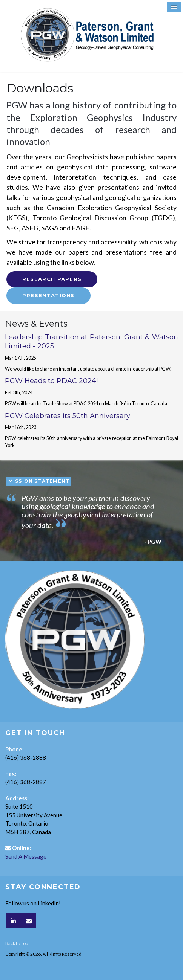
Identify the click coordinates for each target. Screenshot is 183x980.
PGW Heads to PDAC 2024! (51, 381)
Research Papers (52, 279)
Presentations (48, 295)
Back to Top (17, 943)
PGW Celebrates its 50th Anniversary (68, 416)
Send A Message (26, 856)
